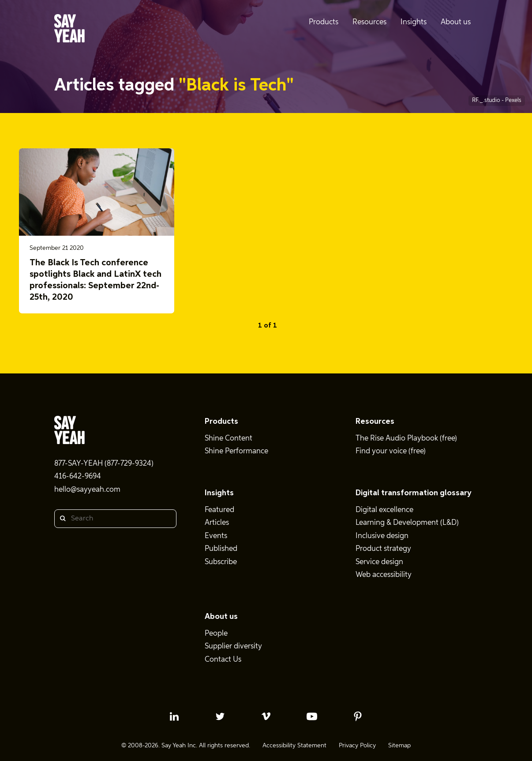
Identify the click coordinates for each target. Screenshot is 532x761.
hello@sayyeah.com (87, 490)
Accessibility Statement (294, 746)
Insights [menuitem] (414, 22)
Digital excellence (384, 510)
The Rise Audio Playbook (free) (406, 439)
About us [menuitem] (456, 22)
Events (216, 536)
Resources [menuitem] (369, 22)
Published (221, 549)
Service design (379, 562)
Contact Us (223, 660)
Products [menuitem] (324, 22)
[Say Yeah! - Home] (69, 30)
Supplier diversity (233, 646)
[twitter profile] (220, 716)
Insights (219, 493)
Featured (219, 510)
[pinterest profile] (358, 716)
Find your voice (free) (391, 451)
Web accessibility (384, 575)
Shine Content (229, 439)
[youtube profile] (312, 716)
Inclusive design (382, 536)
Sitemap (399, 746)
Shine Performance (236, 451)
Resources (375, 422)
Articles (217, 523)
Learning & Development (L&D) (407, 523)
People (216, 634)
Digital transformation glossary (414, 493)
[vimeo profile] (266, 716)
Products (221, 422)
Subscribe (221, 562)
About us (221, 617)
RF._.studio (487, 100)
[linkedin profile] (174, 716)
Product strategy (383, 549)
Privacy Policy (357, 746)
